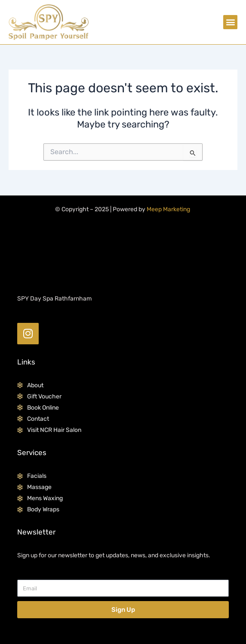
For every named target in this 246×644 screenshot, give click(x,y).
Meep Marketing (168, 209)
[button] (230, 22)
